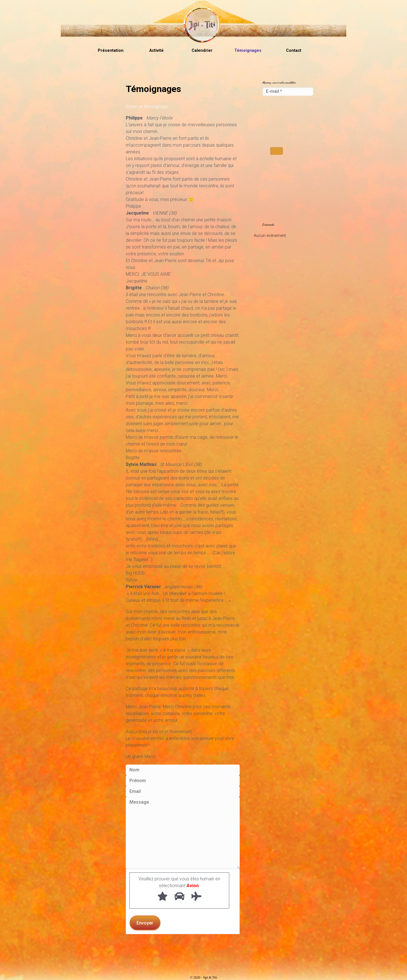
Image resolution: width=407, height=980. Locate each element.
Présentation (111, 51)
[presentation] (285, 122)
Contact (294, 51)
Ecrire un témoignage (147, 107)
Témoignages (248, 51)
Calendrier (202, 51)
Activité (156, 51)
